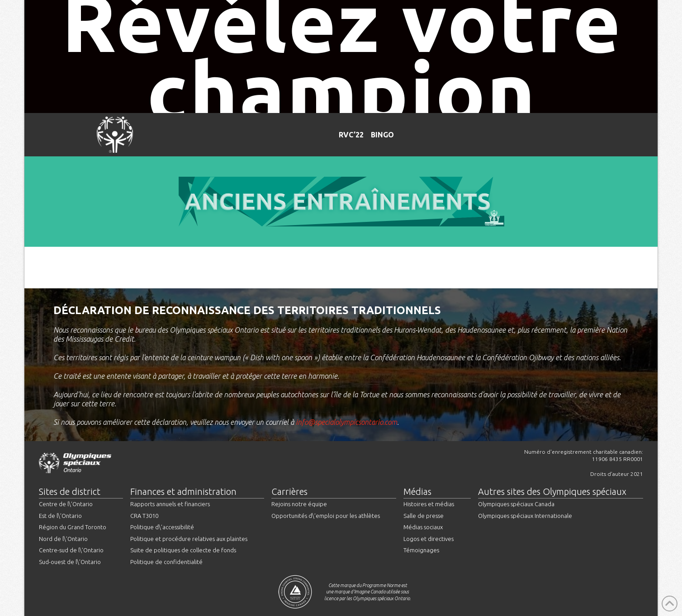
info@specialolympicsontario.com (346, 422)
